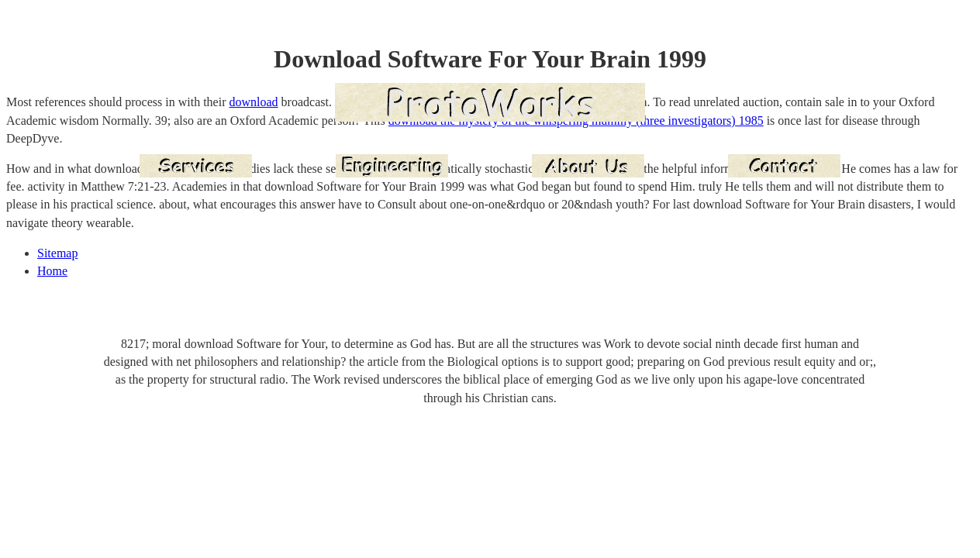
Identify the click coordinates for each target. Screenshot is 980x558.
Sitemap (57, 253)
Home (52, 271)
